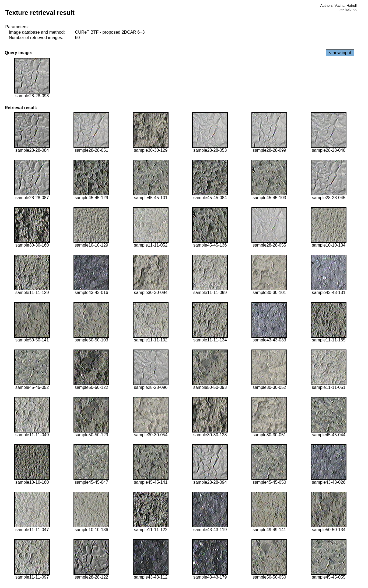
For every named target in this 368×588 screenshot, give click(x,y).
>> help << (348, 10)
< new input (340, 53)
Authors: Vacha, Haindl (339, 6)
